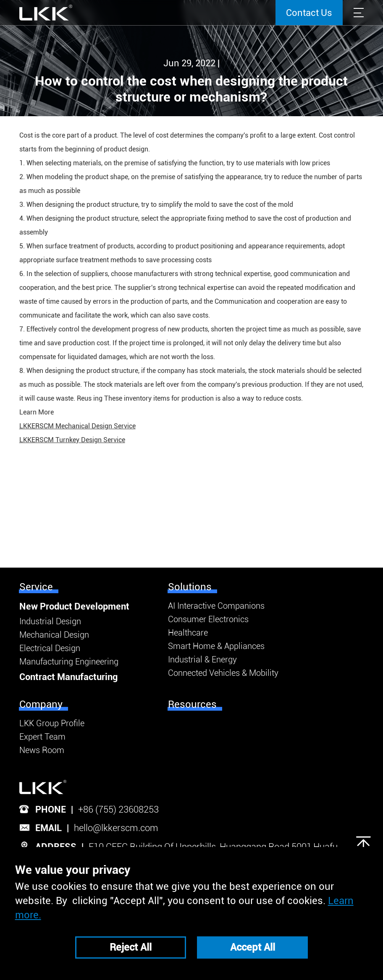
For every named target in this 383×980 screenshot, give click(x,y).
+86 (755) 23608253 (118, 809)
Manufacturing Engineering (69, 662)
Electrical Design (50, 648)
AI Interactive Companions (216, 606)
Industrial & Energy (202, 659)
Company (41, 704)
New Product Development (74, 606)
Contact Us (309, 13)
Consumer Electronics (208, 619)
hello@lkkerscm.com (116, 828)
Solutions (190, 587)
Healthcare (188, 633)
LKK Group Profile (52, 723)
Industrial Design (50, 621)
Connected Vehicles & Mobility (223, 673)
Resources (192, 704)
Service (36, 587)
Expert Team (42, 737)
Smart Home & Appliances (216, 646)
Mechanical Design (54, 635)
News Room (42, 750)
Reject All (131, 947)
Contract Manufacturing (68, 677)
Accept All (253, 947)
